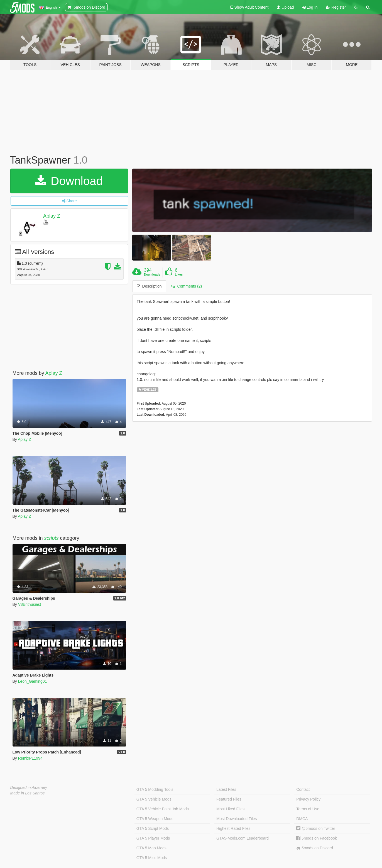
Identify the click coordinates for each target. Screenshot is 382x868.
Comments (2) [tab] (187, 286)
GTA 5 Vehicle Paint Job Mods (163, 809)
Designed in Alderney (29, 787)
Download (69, 181)
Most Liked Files (230, 809)
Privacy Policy (308, 799)
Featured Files (229, 799)
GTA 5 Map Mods (151, 848)
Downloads (152, 274)
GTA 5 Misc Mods (152, 858)
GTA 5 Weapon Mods (155, 819)
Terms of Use (308, 809)
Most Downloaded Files (237, 819)
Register (336, 7)
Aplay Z (52, 216)
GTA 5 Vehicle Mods (154, 799)
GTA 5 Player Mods (153, 838)
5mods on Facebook (317, 838)
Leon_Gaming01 (33, 681)
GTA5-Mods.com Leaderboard (243, 838)
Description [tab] (149, 286)
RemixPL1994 (30, 758)
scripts (52, 538)
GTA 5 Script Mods (153, 828)
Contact (303, 789)
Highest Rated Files (233, 828)
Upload (285, 7)
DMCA (302, 819)
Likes (179, 274)
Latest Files (226, 789)
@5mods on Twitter (316, 828)
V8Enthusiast (30, 604)
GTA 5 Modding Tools (155, 789)
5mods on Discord (315, 848)
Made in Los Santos (28, 793)
